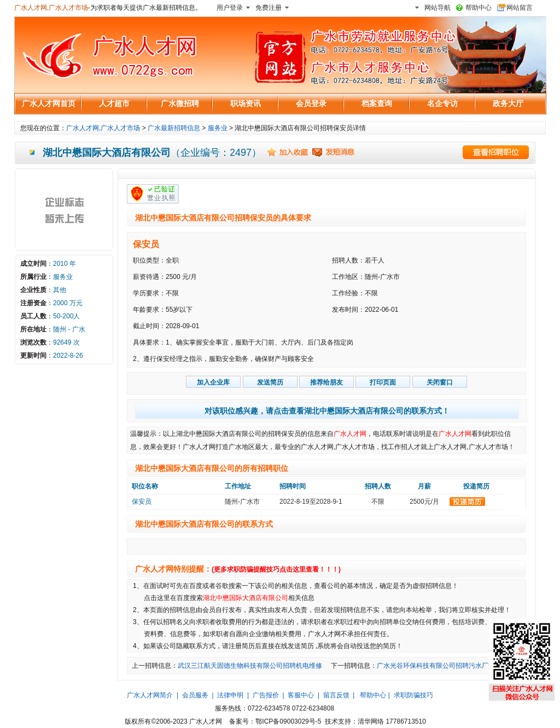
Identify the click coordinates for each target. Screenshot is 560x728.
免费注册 (269, 8)
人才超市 (114, 103)
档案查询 (377, 103)
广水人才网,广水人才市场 (51, 8)
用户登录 (230, 8)
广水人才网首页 (49, 103)
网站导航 (437, 8)
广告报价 (266, 695)
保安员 (146, 244)
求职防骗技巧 (413, 695)
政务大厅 (508, 103)
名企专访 (442, 103)
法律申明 (230, 695)
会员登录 (311, 103)
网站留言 (520, 8)
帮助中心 (479, 8)
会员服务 (195, 695)
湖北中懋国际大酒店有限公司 (246, 598)
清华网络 (371, 721)
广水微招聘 (180, 103)
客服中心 (301, 695)
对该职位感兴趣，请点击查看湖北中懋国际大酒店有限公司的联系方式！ (327, 411)
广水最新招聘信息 (174, 128)
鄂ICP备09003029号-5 (288, 721)
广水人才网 (350, 434)
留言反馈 (336, 695)
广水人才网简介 (150, 695)
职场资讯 (246, 103)
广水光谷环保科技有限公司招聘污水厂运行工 (442, 666)
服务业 (218, 128)
